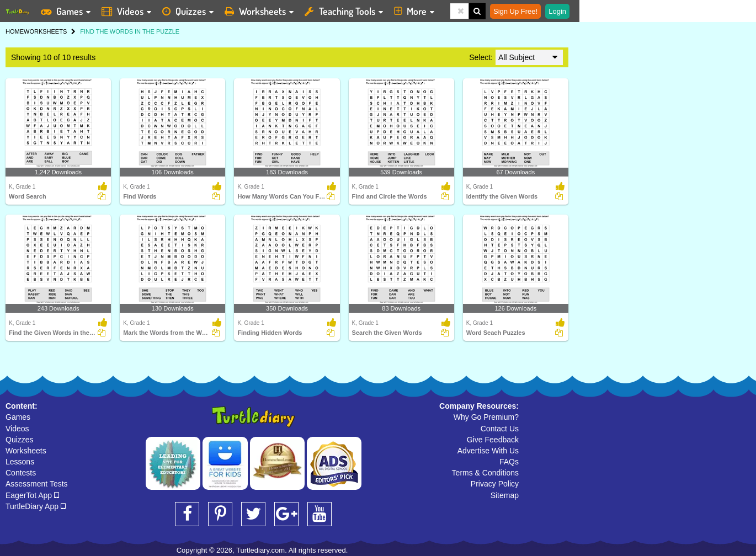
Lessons (20, 462)
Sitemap (505, 495)
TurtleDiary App (36, 506)
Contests (21, 473)
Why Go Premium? (486, 417)
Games (18, 417)
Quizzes (20, 440)
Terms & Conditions (485, 473)
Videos (17, 429)
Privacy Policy (495, 484)
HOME (15, 31)
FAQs (509, 462)
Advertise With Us (488, 451)
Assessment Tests (37, 484)
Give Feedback (493, 440)
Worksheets (26, 451)
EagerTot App (32, 495)
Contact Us (500, 429)
